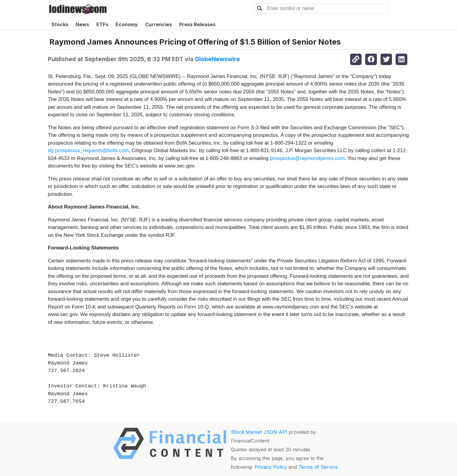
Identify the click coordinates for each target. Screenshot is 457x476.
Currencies (159, 24)
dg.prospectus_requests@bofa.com (88, 150)
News (82, 24)
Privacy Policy (271, 467)
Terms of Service (318, 467)
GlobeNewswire (217, 59)
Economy (127, 24)
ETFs (102, 24)
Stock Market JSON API (259, 432)
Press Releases (197, 24)
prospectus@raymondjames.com (307, 158)
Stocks (60, 24)
